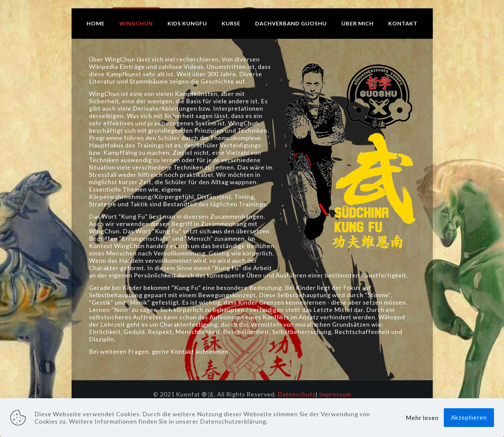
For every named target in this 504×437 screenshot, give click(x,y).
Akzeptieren (469, 417)
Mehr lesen (422, 418)
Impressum (335, 394)
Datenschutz (296, 394)
